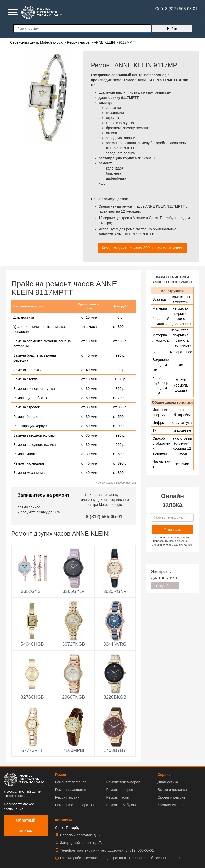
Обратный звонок (26, 825)
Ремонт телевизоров (123, 782)
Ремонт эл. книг (68, 797)
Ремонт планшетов (71, 790)
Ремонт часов (118, 797)
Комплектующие (171, 805)
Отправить (172, 530)
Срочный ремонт (171, 797)
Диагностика (168, 782)
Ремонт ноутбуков (121, 805)
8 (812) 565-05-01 (104, 517)
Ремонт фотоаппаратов (74, 805)
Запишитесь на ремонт (43, 495)
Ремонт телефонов (71, 782)
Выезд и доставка (172, 790)
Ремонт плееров (120, 790)
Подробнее (165, 586)
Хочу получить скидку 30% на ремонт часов (143, 248)
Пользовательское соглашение (19, 807)
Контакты (63, 820)
